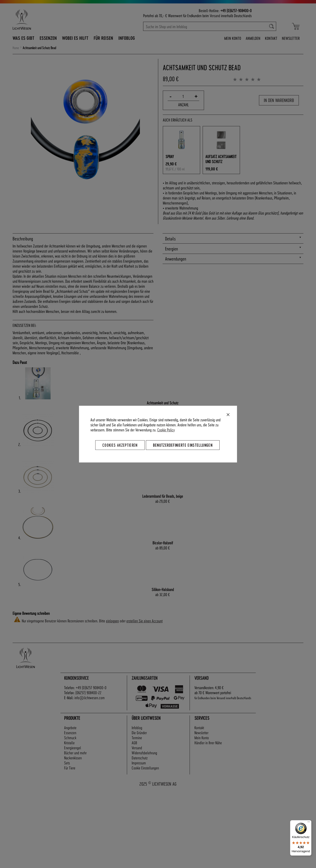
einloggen (112, 621)
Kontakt (271, 38)
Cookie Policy (166, 429)
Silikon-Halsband (163, 589)
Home (16, 48)
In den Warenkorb (279, 100)
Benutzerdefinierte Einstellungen (183, 445)
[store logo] (42, 19)
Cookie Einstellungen (145, 768)
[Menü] (309, 823)
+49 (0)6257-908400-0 (236, 10)
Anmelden (253, 38)
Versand (215, 15)
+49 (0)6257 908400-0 (91, 687)
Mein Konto (233, 38)
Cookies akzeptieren (120, 445)
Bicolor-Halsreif (163, 543)
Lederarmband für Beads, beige (163, 496)
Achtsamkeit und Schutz (163, 403)
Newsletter (291, 38)
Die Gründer (139, 732)
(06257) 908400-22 (88, 692)
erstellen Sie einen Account (144, 621)
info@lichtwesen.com (90, 697)
